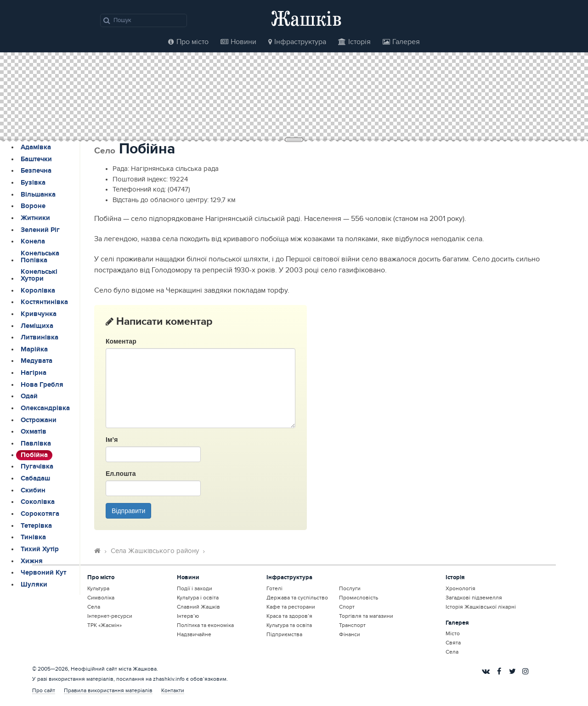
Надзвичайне (194, 634)
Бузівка (33, 183)
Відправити (128, 511)
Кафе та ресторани (291, 607)
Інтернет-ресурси (110, 616)
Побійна (34, 455)
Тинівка (33, 537)
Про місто (188, 42)
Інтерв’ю (188, 616)
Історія (354, 42)
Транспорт (352, 625)
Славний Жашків (198, 607)
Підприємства (284, 634)
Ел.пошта (121, 474)
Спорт (347, 607)
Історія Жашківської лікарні (481, 607)
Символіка (101, 598)
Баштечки (36, 159)
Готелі (274, 588)
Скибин (33, 491)
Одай (29, 396)
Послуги (350, 588)
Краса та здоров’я (289, 616)
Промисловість (359, 598)
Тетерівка (36, 526)
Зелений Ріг (40, 230)
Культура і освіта (198, 598)
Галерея (401, 42)
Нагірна (34, 373)
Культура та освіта (289, 625)
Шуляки (34, 585)
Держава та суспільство (297, 598)
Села (94, 607)
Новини (238, 42)
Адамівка (36, 147)
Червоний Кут (43, 573)
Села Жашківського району (155, 551)
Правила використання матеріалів (108, 690)
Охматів (34, 432)
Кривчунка (39, 314)
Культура (98, 588)
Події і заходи (195, 588)
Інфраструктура (297, 42)
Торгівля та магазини (366, 616)
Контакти (173, 690)
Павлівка (36, 444)
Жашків (306, 18)
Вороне (33, 206)
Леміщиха (37, 326)
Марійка (34, 350)
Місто (453, 633)
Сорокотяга (40, 514)
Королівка (38, 291)
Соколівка (38, 502)
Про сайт (44, 690)
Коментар (121, 341)
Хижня (32, 561)
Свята (453, 643)
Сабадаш (35, 479)
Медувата (37, 361)
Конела (33, 242)
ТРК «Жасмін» (105, 625)
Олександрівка (45, 408)
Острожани (39, 420)
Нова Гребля (42, 385)
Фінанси (350, 634)
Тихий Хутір (40, 549)
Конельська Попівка (40, 257)
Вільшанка (38, 195)
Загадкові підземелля (474, 598)
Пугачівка (37, 467)
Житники (35, 218)
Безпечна (36, 171)
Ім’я (112, 440)
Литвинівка (40, 338)
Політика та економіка (205, 625)
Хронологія (461, 588)
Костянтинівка (44, 302)
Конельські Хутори (39, 275)
